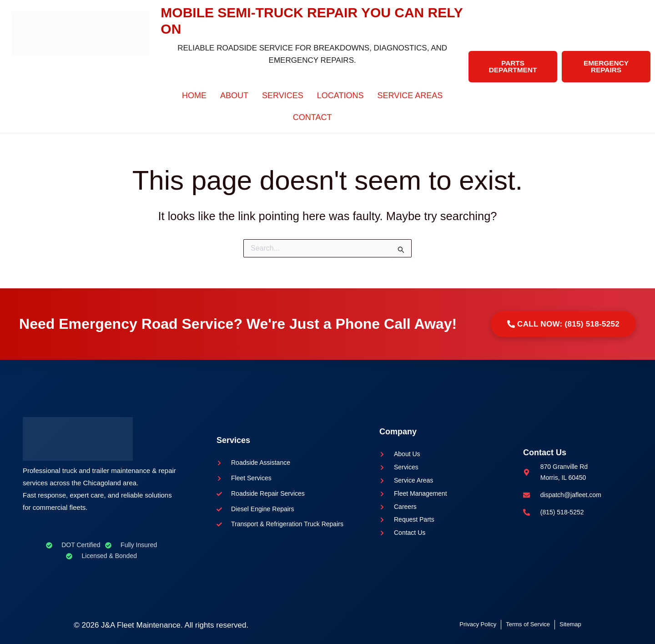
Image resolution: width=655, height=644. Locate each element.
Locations (340, 96)
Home (194, 96)
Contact (312, 117)
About (234, 96)
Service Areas (410, 96)
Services (283, 96)
